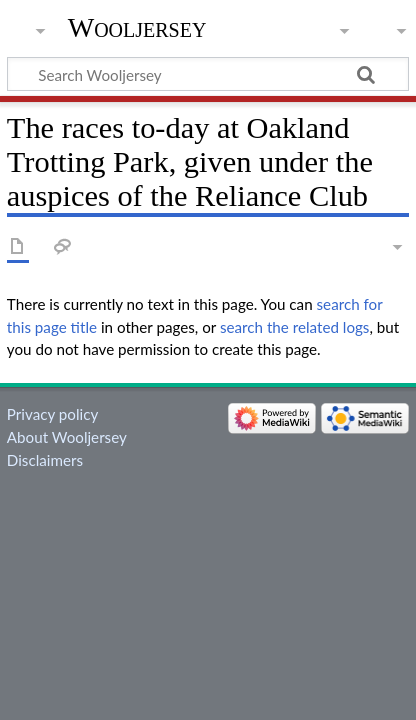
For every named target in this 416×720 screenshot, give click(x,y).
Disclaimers (45, 460)
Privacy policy (52, 414)
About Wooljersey (67, 437)
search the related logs (295, 327)
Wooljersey (137, 27)
